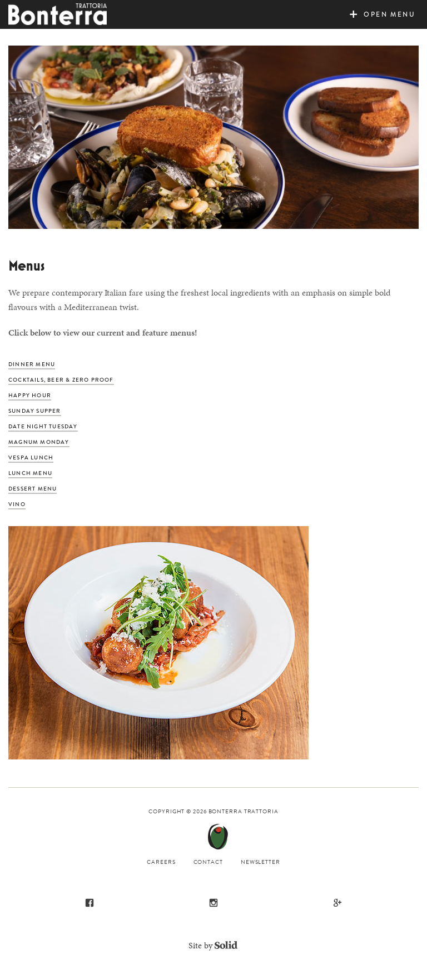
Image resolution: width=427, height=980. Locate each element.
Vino (17, 504)
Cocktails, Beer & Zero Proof (61, 380)
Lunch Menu (30, 473)
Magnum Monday (39, 442)
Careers (161, 862)
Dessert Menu (33, 489)
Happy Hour (30, 395)
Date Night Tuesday (43, 426)
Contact (208, 862)
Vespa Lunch (31, 457)
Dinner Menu (32, 364)
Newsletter (260, 862)
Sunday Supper (35, 411)
